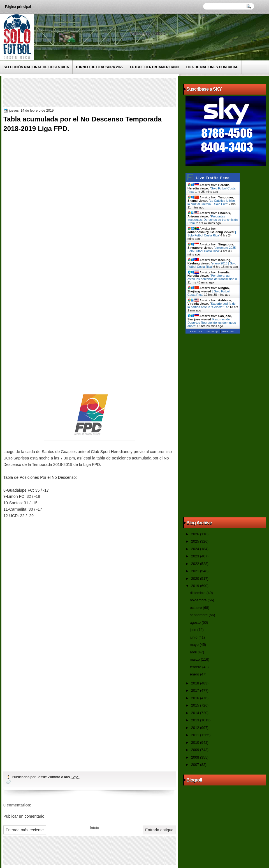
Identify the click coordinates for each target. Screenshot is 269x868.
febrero (196, 667)
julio (193, 630)
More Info (228, 331)
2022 (196, 564)
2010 (196, 743)
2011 (196, 735)
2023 (196, 556)
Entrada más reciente (25, 830)
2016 (196, 698)
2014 (196, 713)
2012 (196, 728)
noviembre (199, 600)
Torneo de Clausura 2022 (99, 67)
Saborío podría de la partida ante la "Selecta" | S (212, 305)
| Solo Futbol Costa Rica (212, 234)
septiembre (199, 615)
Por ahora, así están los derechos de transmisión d (212, 277)
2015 (196, 705)
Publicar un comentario (24, 816)
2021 (196, 571)
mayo (195, 645)
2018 (196, 683)
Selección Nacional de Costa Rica (36, 67)
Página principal (18, 7)
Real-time (196, 331)
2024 (196, 549)
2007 (196, 765)
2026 (196, 534)
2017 (196, 690)
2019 (196, 586)
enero (195, 674)
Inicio (94, 828)
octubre (196, 608)
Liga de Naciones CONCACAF (212, 67)
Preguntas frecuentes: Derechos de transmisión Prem (213, 220)
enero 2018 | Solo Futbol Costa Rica (212, 265)
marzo (195, 659)
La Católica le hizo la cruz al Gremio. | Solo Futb (211, 202)
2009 (196, 750)
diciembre (198, 593)
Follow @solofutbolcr (149, 33)
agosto (196, 622)
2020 (196, 579)
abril (194, 652)
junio (194, 637)
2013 (196, 720)
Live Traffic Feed (213, 178)
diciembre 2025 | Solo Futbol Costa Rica (212, 249)
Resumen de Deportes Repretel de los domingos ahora (212, 323)
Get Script (212, 331)
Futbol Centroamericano (155, 67)
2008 (196, 757)
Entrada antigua (159, 830)
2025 (196, 541)
